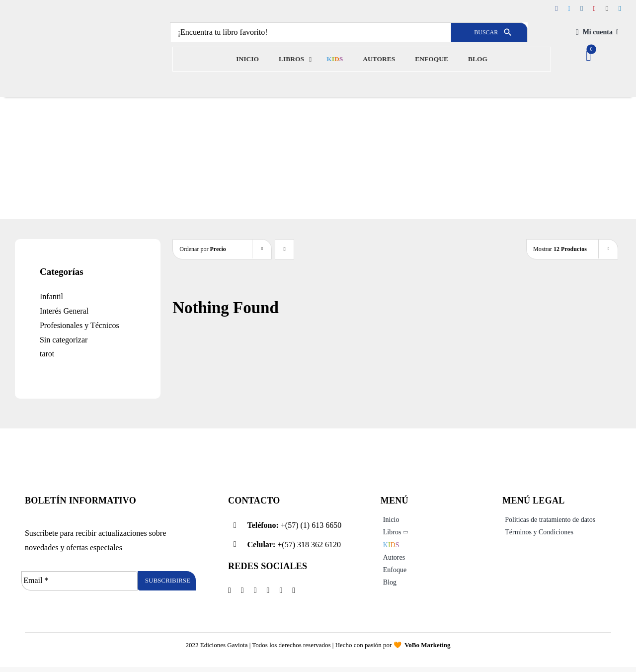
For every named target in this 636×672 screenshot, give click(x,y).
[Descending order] (284, 249)
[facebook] (556, 9)
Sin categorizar (64, 340)
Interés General (64, 311)
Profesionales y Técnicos (79, 325)
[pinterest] (595, 9)
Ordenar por (203, 249)
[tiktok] (607, 9)
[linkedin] (620, 9)
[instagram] (582, 9)
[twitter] (569, 9)
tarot (47, 354)
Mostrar (560, 249)
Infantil (51, 296)
